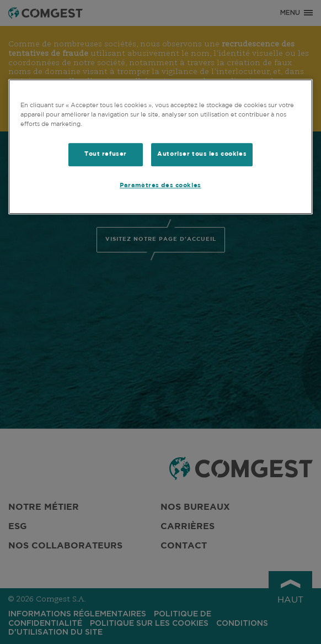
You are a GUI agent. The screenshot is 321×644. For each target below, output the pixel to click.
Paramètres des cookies (160, 186)
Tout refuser (106, 154)
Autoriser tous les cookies (202, 154)
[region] (161, 147)
